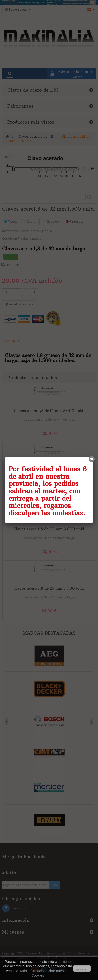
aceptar (82, 969)
